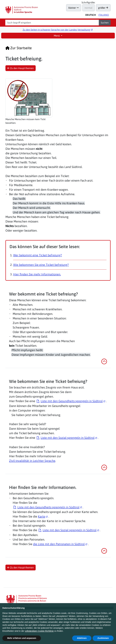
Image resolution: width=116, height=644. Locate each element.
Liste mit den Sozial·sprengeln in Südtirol (68, 438)
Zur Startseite (19, 48)
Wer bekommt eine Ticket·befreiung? (38, 255)
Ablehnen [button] (82, 638)
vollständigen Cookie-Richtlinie (39, 631)
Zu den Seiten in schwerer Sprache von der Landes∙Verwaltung (56, 30)
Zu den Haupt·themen (21, 68)
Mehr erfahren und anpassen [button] (22, 638)
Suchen (105, 23)
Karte (42, 516)
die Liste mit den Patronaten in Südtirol (59, 544)
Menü (57, 36)
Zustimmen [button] (103, 638)
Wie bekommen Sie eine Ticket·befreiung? (41, 265)
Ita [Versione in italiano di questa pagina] (104, 15)
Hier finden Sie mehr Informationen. (37, 274)
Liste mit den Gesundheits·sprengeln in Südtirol (72, 401)
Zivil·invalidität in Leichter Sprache (32, 461)
